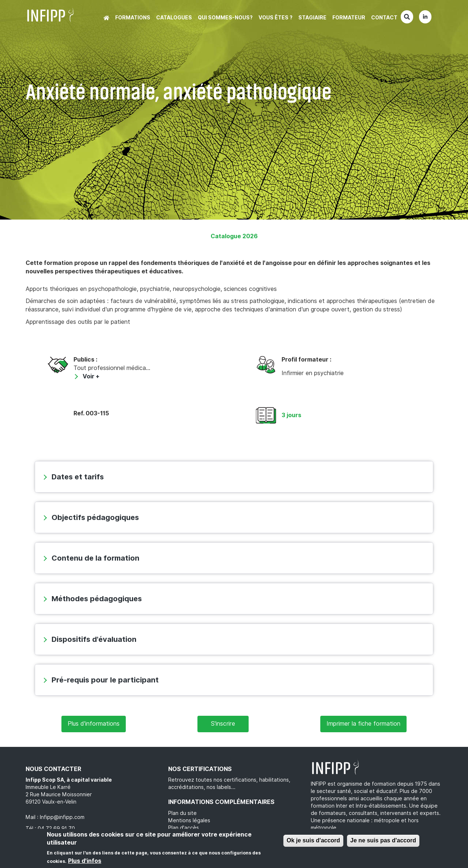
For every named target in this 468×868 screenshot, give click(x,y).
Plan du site (182, 813)
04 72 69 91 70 (56, 828)
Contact (384, 18)
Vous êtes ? (275, 18)
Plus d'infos (85, 861)
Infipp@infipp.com (62, 817)
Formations (133, 18)
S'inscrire (223, 724)
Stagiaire (312, 18)
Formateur (349, 18)
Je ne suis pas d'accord (383, 841)
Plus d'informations (94, 724)
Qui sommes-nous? (225, 18)
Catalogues (174, 18)
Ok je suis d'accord (313, 841)
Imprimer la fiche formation (363, 724)
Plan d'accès (184, 828)
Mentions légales (189, 820)
